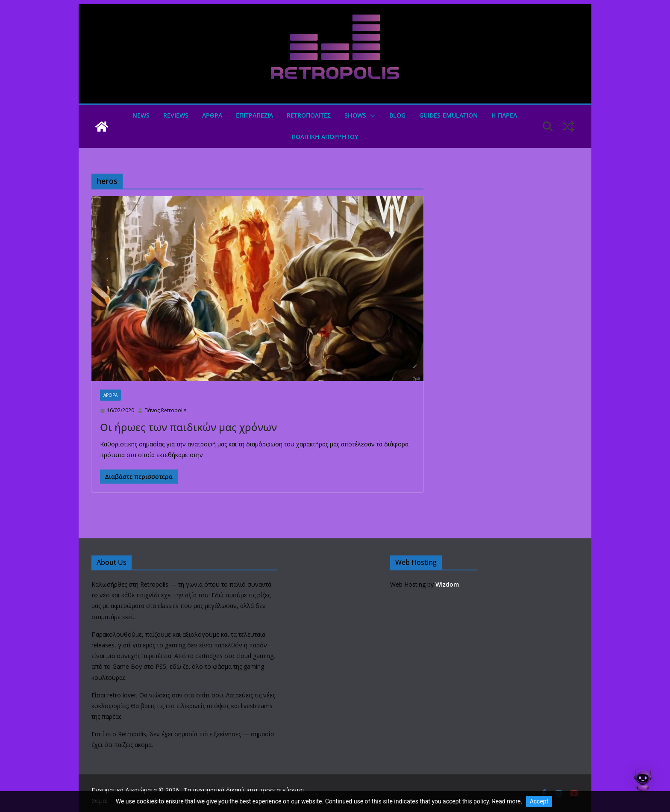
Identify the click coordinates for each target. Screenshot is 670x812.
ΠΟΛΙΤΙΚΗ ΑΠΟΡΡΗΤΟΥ (325, 137)
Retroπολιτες (309, 115)
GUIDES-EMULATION (448, 115)
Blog (397, 115)
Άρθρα (212, 115)
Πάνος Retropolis (165, 410)
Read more (506, 801)
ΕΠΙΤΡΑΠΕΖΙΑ (254, 115)
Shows (355, 115)
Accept (539, 801)
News (141, 115)
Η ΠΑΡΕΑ (504, 115)
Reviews (176, 115)
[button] (371, 116)
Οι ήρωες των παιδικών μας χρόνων (188, 427)
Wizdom (447, 584)
